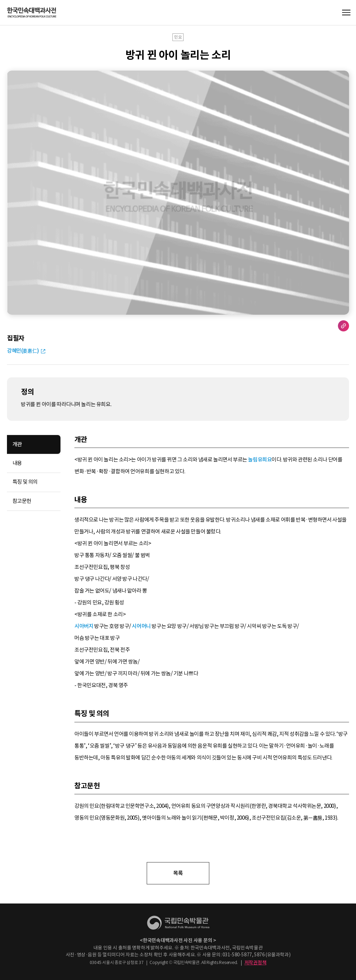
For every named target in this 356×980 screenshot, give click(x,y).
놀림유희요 (260, 460)
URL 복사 (343, 326)
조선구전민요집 (91, 567)
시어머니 (141, 626)
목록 (178, 873)
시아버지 (84, 626)
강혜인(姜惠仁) (23, 351)
